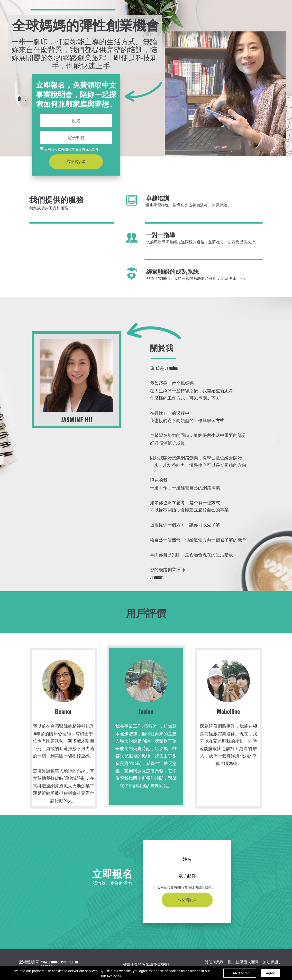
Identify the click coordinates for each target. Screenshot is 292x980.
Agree (270, 973)
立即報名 (76, 162)
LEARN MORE (240, 973)
